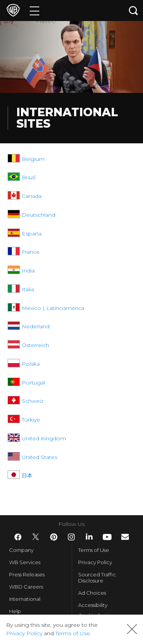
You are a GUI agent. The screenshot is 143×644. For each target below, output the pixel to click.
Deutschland (39, 215)
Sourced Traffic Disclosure (97, 577)
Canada (32, 196)
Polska (31, 364)
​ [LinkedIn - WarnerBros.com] (89, 537)
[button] (132, 629)
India (28, 271)
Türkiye (31, 420)
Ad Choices (92, 593)
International (25, 599)
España (32, 234)
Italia (28, 289)
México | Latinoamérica (53, 308)
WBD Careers (26, 587)
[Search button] (133, 11)
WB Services (25, 562)
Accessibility (93, 605)
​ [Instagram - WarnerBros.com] (71, 537)
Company (21, 550)
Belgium (33, 159)
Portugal (33, 383)
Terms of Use (94, 550)
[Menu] (35, 11)
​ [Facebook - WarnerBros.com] (18, 537)
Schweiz (33, 401)
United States (39, 457)
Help (15, 611)
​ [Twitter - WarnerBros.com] (36, 537)
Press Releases (27, 574)
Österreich (35, 345)
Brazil (29, 177)
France (31, 252)
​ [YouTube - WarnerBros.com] (107, 537)
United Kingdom (44, 438)
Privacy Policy (95, 562)
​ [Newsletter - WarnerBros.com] (125, 537)
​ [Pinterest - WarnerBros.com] (54, 537)
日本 (27, 475)
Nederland (36, 326)
